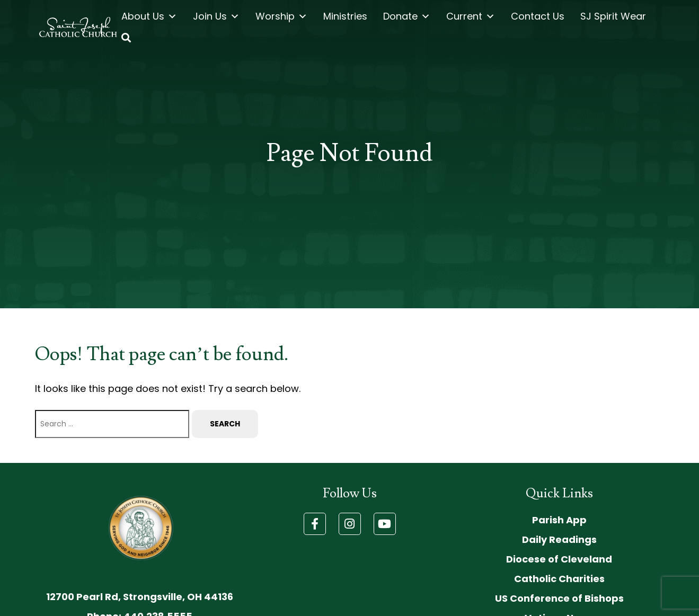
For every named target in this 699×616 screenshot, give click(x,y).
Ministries (345, 16)
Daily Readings (559, 539)
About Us (149, 16)
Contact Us (538, 16)
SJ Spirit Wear (613, 16)
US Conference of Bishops (559, 598)
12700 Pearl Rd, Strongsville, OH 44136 (140, 597)
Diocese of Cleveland (559, 559)
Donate (407, 16)
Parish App (559, 520)
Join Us (216, 16)
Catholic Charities (559, 579)
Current (471, 16)
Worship (281, 16)
